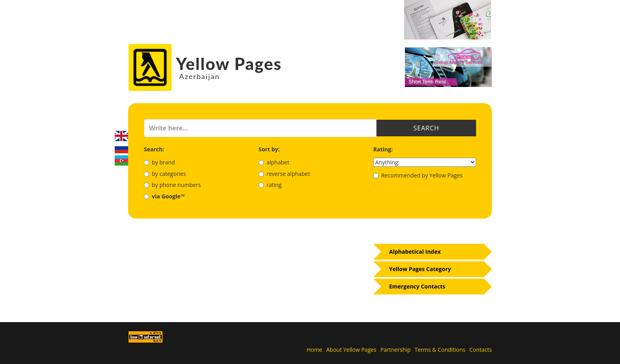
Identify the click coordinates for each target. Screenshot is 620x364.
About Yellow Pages (351, 350)
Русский (121, 148)
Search (426, 128)
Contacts (481, 350)
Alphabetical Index (415, 252)
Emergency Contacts (417, 286)
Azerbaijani (121, 160)
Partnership (395, 350)
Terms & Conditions (440, 350)
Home (314, 350)
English (121, 136)
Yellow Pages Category (420, 269)
